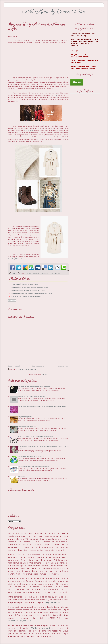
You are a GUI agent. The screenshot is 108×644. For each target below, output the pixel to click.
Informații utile (48, 628)
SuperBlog (57, 273)
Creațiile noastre (52, 602)
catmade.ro (22, 477)
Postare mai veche (63, 366)
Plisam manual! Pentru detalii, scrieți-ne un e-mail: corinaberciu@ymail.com (42, 407)
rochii (51, 273)
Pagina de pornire (38, 366)
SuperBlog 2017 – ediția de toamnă (19, 259)
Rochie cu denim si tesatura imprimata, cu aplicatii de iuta (30, 287)
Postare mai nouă (14, 366)
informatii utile (44, 273)
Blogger (45, 374)
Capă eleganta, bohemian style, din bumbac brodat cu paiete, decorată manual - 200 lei (43, 447)
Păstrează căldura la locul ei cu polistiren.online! (33, 467)
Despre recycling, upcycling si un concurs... (32, 457)
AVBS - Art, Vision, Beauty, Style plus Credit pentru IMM (35, 437)
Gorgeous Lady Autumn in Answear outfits (25, 284)
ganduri (29, 273)
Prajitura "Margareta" (25, 417)
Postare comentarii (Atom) (28, 369)
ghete (55, 95)
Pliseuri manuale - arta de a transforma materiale (34, 387)
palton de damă (28, 130)
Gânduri (35, 628)
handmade (36, 273)
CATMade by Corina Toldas (54, 12)
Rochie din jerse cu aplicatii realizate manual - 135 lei (28, 290)
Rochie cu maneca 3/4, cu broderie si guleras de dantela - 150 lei (32, 293)
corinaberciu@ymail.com (20, 621)
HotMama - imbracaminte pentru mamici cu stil (26, 296)
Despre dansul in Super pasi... (28, 427)
